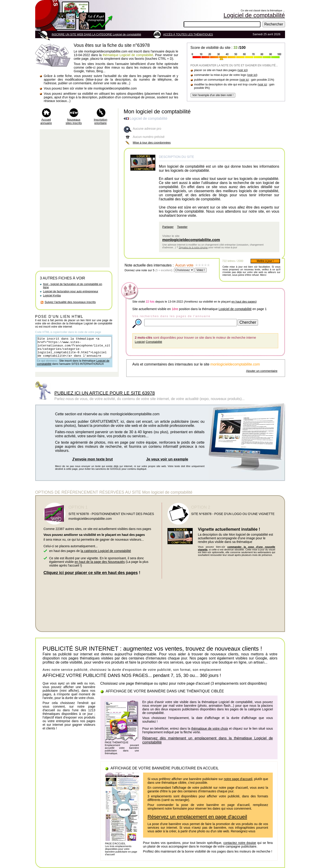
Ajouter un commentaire (262, 371)
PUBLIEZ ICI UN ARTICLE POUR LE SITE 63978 (105, 393)
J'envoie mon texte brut (93, 459)
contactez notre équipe (240, 843)
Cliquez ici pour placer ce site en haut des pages (91, 573)
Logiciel (140, 342)
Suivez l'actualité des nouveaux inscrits (70, 302)
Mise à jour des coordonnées (152, 143)
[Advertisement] (75, 198)
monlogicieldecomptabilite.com (191, 240)
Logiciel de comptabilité (235, 309)
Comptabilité (154, 342)
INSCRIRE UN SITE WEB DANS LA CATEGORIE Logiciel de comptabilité (97, 35)
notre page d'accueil (238, 779)
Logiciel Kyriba (52, 296)
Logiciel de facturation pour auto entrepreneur (71, 291)
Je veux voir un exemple (167, 459)
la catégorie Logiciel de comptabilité (106, 551)
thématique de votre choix (210, 729)
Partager (168, 227)
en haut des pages (244, 302)
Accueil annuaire (46, 121)
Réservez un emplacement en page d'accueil (197, 817)
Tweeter (182, 227)
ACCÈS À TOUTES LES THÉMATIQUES (188, 35)
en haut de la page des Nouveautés (100, 562)
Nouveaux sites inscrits (74, 121)
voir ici (243, 70)
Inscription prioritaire (100, 121)
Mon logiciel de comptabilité (157, 111)
